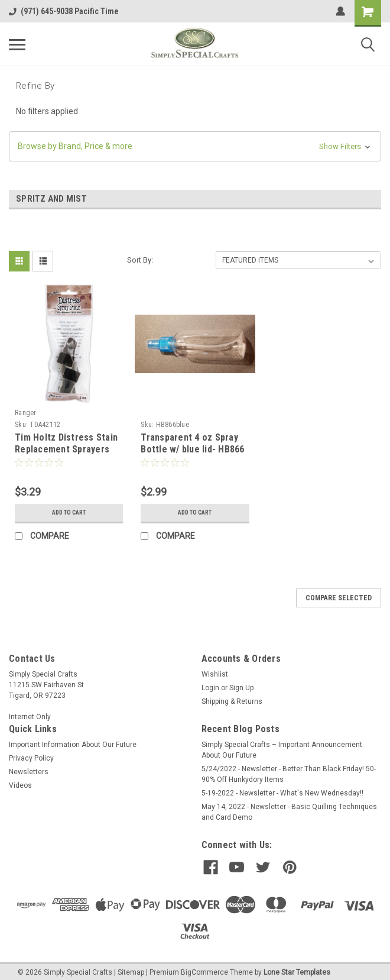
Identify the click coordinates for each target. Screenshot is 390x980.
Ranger (26, 413)
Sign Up (241, 688)
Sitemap (131, 968)
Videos (20, 785)
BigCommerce (204, 968)
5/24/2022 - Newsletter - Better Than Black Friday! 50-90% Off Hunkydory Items (289, 774)
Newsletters (29, 772)
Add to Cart (69, 513)
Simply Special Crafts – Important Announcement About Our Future (282, 750)
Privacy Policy (31, 758)
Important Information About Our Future (73, 745)
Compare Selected (339, 598)
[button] (195, 146)
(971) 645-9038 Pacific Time (64, 11)
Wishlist (215, 674)
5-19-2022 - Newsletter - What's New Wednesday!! (282, 793)
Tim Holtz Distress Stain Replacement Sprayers (66, 443)
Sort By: (140, 260)
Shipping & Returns (232, 701)
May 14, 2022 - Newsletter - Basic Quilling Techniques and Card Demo (289, 812)
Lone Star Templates (297, 968)
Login (210, 688)
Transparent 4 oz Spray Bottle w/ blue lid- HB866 (192, 443)
